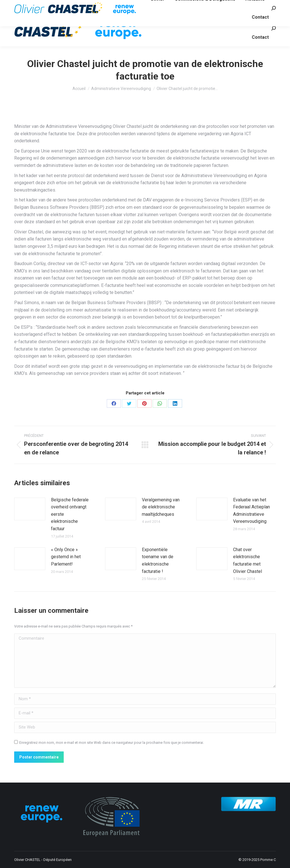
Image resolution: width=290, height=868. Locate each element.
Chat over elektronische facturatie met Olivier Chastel (248, 560)
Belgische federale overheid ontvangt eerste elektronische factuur (70, 514)
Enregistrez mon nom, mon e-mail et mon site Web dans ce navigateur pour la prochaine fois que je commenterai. (112, 743)
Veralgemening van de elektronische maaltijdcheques (161, 507)
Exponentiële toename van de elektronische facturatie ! (158, 560)
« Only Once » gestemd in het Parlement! (66, 557)
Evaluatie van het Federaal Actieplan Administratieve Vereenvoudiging (251, 511)
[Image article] (30, 509)
